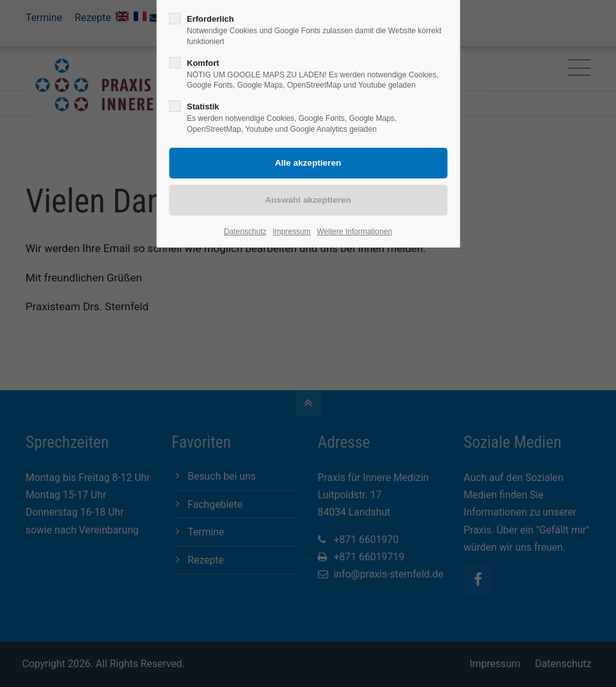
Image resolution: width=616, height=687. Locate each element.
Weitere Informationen (354, 232)
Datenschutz (245, 232)
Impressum (291, 232)
